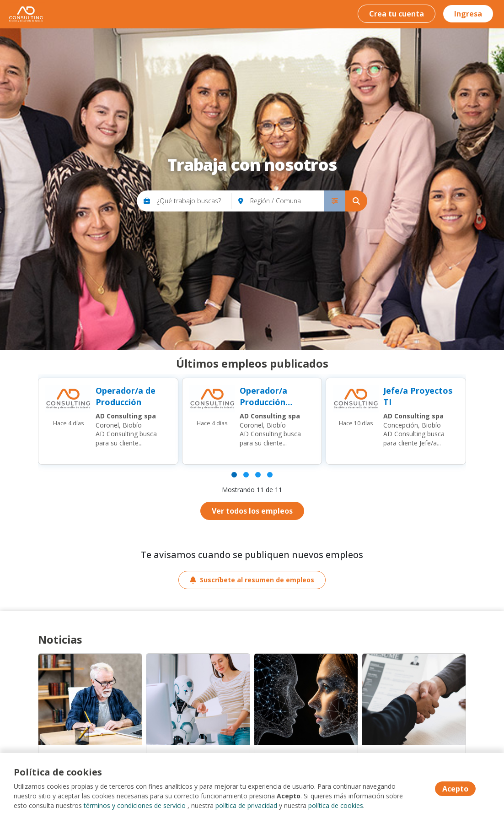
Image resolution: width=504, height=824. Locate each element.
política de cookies (336, 805)
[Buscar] (356, 201)
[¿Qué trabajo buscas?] (194, 201)
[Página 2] (246, 475)
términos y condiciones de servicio (135, 805)
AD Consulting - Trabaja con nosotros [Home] (26, 14)
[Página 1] (234, 475)
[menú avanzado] (335, 201)
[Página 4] (270, 475)
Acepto (455, 789)
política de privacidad (246, 805)
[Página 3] (258, 475)
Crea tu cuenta (397, 14)
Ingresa (468, 14)
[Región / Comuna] (287, 201)
